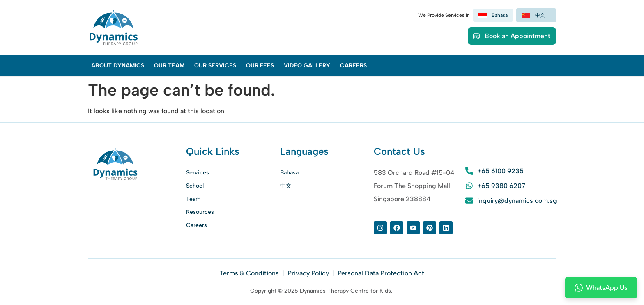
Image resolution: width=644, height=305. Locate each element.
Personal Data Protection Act (381, 273)
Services (198, 173)
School (195, 186)
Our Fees (260, 65)
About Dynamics (118, 65)
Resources (200, 212)
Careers (353, 65)
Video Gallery (307, 65)
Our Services (215, 65)
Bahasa (289, 173)
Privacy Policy (308, 273)
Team (193, 199)
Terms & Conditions (250, 273)
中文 (286, 186)
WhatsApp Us (601, 288)
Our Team (169, 65)
